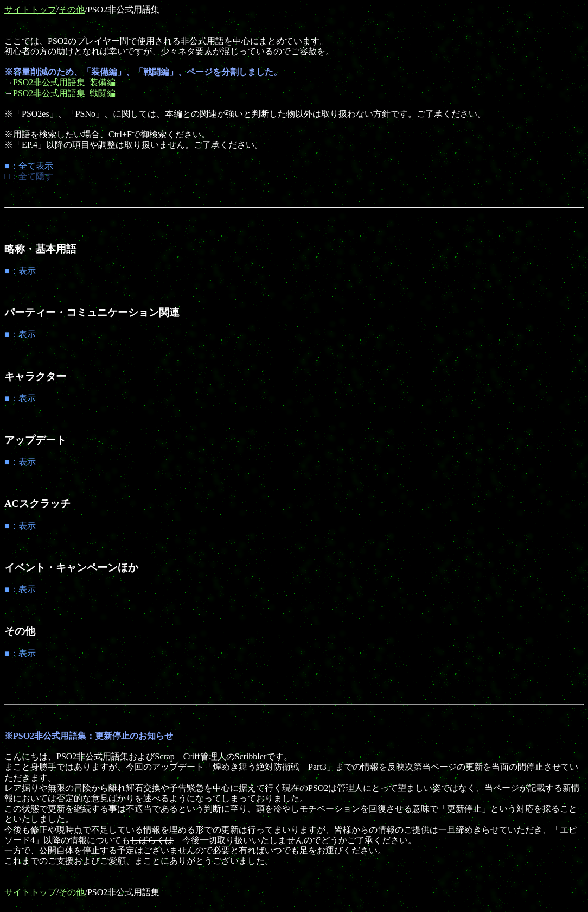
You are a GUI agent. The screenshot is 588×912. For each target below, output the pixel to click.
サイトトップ (30, 9)
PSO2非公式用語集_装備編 (64, 82)
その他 (72, 9)
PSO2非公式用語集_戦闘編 (64, 93)
